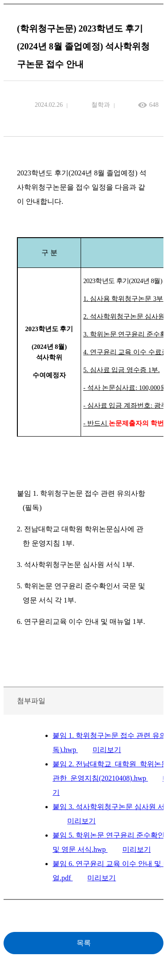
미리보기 (107, 750)
